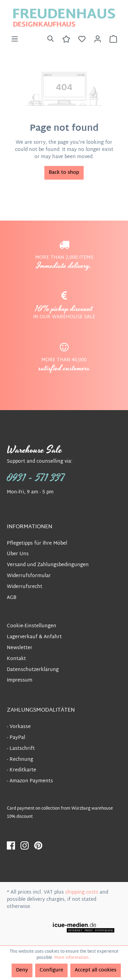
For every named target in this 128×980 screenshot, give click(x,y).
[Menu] (15, 39)
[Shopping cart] (113, 39)
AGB (12, 598)
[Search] (51, 39)
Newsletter (20, 648)
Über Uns (18, 554)
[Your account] (98, 39)
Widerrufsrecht (25, 587)
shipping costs (82, 892)
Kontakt (16, 659)
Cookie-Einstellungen (32, 626)
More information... (73, 958)
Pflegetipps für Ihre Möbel (37, 543)
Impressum (20, 680)
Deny (22, 970)
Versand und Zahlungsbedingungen (48, 565)
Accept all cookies (96, 970)
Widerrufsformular (29, 576)
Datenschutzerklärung (33, 670)
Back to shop (64, 173)
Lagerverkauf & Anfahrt (34, 637)
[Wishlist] (82, 39)
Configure (51, 970)
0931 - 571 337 (36, 478)
